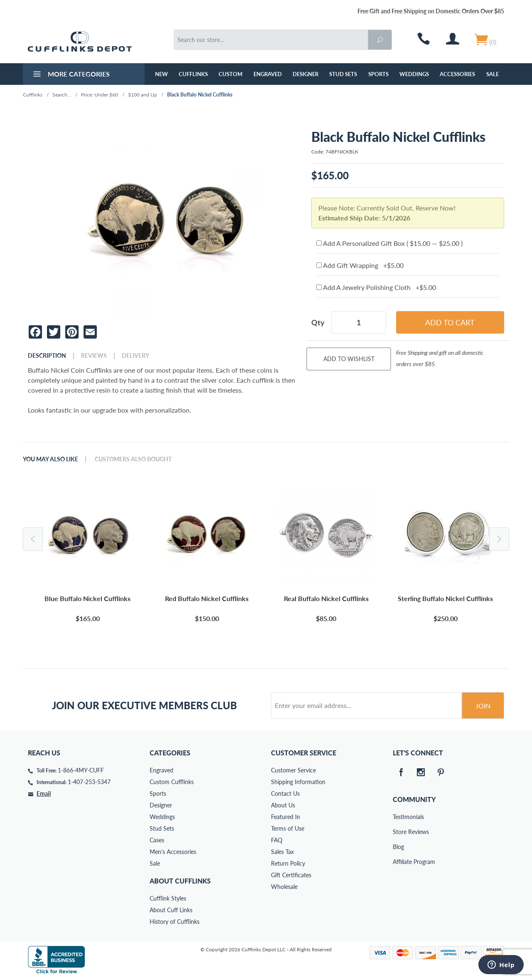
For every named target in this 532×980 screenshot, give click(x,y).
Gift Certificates (291, 875)
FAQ (277, 840)
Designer (305, 74)
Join (483, 706)
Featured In (286, 817)
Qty (318, 322)
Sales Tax (282, 852)
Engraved (268, 74)
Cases (157, 840)
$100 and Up (143, 95)
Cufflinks (193, 74)
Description (47, 356)
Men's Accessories (173, 852)
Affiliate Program (399, 862)
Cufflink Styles (168, 898)
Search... (62, 95)
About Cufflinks (180, 881)
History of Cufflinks (175, 922)
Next (499, 539)
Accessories (457, 74)
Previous (33, 539)
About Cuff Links (171, 910)
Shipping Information (298, 782)
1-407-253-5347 (89, 782)
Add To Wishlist (349, 359)
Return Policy (288, 863)
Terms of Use (288, 828)
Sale (493, 74)
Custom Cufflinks (172, 782)
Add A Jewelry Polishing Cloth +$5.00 (376, 287)
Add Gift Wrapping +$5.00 (360, 265)
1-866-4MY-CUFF (81, 770)
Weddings (414, 74)
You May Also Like (50, 459)
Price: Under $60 (100, 95)
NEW (161, 74)
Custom (230, 74)
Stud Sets (343, 74)
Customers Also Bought (133, 459)
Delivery (135, 356)
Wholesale (284, 887)
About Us (283, 805)
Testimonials (399, 817)
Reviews (94, 356)
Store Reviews (399, 832)
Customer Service (293, 770)
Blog (398, 847)
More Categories (70, 75)
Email (44, 793)
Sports (378, 74)
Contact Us (285, 793)
